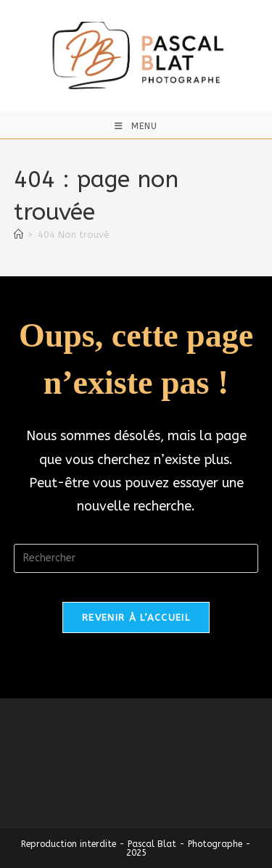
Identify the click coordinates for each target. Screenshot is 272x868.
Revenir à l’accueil (136, 617)
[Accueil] (18, 235)
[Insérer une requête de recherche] (136, 558)
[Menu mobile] (136, 126)
